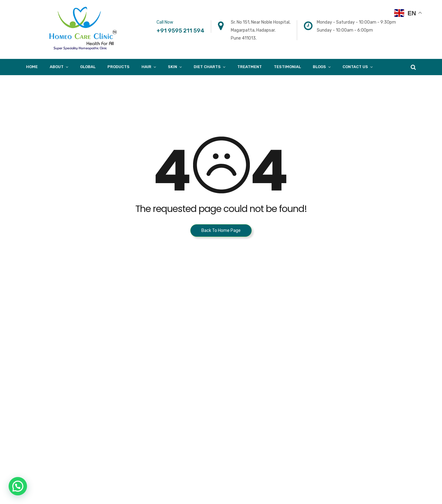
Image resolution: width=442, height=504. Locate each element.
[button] (18, 486)
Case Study (333, 390)
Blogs (319, 67)
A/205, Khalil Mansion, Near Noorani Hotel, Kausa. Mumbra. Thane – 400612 (263, 352)
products (118, 67)
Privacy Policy (336, 414)
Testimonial (287, 67)
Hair (146, 67)
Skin (173, 67)
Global (88, 67)
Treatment (250, 67)
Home (32, 67)
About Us (331, 344)
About (57, 67)
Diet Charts (207, 67)
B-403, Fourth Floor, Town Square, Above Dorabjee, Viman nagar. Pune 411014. (176, 352)
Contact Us (355, 67)
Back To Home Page (221, 231)
